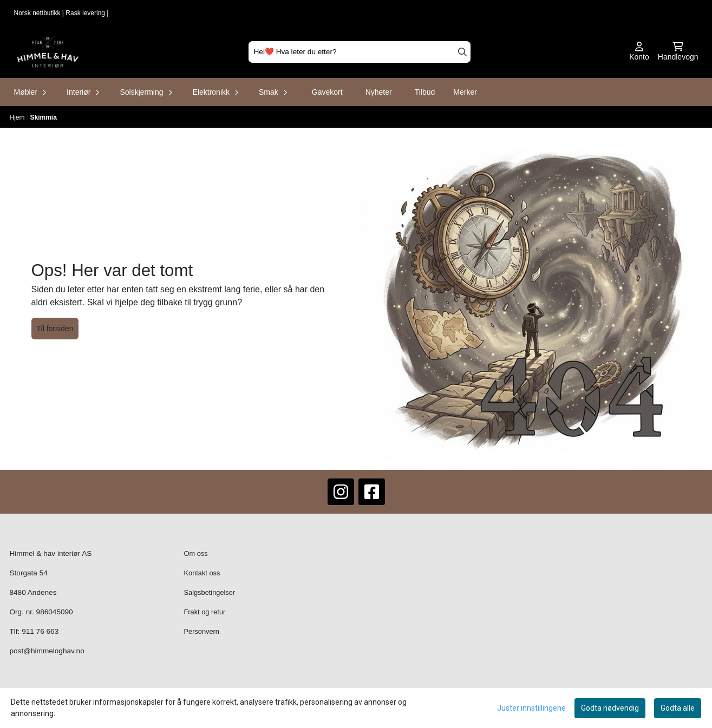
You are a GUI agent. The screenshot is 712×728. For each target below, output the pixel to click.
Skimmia (44, 117)
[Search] (462, 52)
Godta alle (678, 708)
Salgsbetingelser (210, 592)
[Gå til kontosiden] (639, 52)
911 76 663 (40, 631)
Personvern (202, 631)
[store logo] (48, 52)
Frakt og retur (205, 612)
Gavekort (327, 92)
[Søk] (360, 52)
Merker (465, 92)
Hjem (18, 117)
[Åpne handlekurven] (678, 52)
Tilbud (425, 92)
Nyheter (379, 92)
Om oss (196, 553)
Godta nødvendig (610, 708)
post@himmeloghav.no (47, 651)
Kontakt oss (202, 573)
